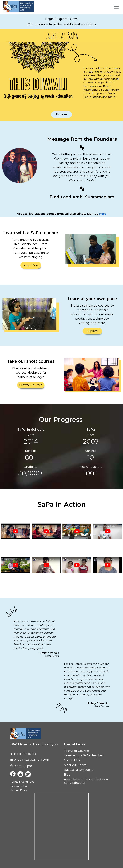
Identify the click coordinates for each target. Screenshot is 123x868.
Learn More (31, 265)
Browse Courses (31, 385)
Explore (61, 114)
